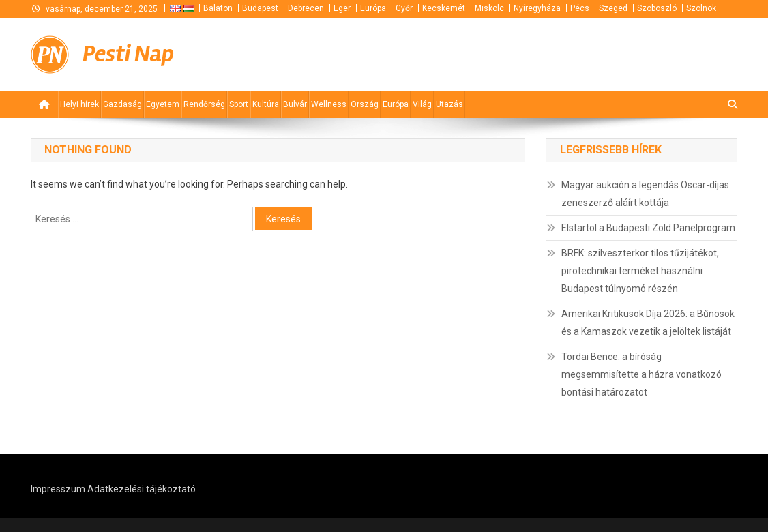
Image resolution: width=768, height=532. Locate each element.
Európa (373, 8)
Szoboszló (657, 8)
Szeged (613, 8)
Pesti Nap (128, 54)
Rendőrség (204, 104)
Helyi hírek (79, 104)
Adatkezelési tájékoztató (142, 489)
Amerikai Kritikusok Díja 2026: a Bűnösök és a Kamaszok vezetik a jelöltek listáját (648, 323)
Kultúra (266, 104)
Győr (404, 8)
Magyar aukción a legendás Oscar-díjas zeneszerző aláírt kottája (645, 194)
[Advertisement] (574, 53)
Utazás (449, 104)
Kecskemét (444, 8)
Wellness (329, 104)
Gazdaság (122, 104)
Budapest (260, 8)
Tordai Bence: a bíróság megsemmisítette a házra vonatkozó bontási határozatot (641, 374)
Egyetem (163, 104)
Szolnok (701, 8)
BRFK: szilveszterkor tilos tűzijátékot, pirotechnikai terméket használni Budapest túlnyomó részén (640, 271)
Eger (342, 8)
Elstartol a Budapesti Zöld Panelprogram (648, 228)
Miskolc (489, 8)
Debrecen (306, 8)
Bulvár (295, 104)
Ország (365, 104)
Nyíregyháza (537, 8)
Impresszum (58, 489)
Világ (422, 104)
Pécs (580, 8)
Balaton (218, 8)
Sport (239, 104)
